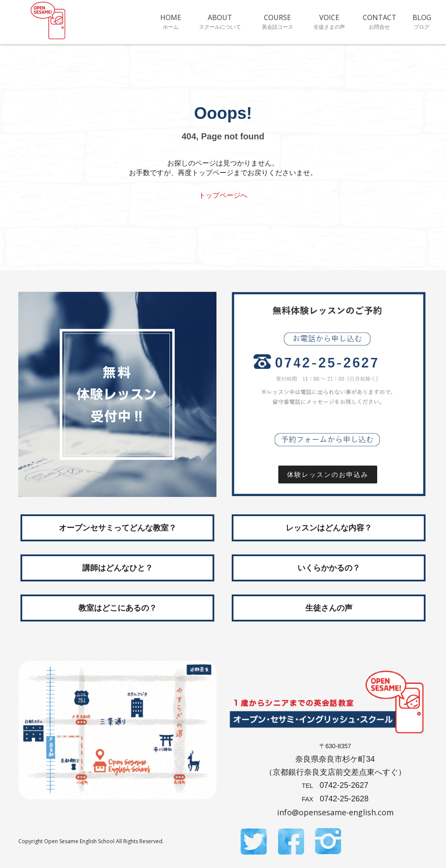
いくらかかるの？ (329, 568)
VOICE (329, 21)
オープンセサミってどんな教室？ (118, 528)
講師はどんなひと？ (118, 568)
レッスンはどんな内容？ (329, 528)
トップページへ (223, 195)
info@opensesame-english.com (335, 812)
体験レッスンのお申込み (332, 475)
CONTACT (380, 21)
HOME (171, 21)
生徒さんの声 (329, 608)
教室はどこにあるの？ (118, 608)
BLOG (422, 21)
